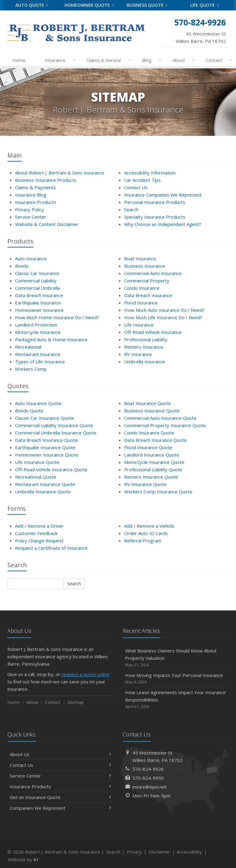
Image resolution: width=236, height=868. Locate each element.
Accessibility (189, 852)
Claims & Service (107, 60)
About (182, 60)
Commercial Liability (36, 281)
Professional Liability (146, 339)
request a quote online (85, 674)
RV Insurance (138, 354)
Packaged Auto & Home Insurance (51, 339)
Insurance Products (36, 202)
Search (131, 209)
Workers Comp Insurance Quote (158, 491)
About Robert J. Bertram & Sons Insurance (60, 173)
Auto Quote (32, 5)
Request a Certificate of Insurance (51, 548)
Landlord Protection (36, 325)
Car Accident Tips (142, 180)
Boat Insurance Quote (147, 403)
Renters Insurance (144, 347)
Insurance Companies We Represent (163, 195)
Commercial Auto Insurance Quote (160, 418)
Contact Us (136, 187)
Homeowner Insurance (39, 310)
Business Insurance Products (46, 180)
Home (19, 60)
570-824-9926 (148, 769)
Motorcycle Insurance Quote (154, 462)
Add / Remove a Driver (39, 526)
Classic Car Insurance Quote (45, 418)
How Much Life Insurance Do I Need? (163, 317)
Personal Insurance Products (155, 202)
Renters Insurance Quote (151, 477)
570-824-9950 (148, 778)
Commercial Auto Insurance (153, 273)
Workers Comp (31, 369)
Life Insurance (139, 325)
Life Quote (205, 5)
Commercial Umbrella (37, 288)
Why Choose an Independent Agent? (163, 224)
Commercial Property (147, 281)
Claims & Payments (35, 187)
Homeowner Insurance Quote (47, 455)
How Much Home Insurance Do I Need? (57, 317)
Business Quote (147, 5)
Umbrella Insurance (145, 361)
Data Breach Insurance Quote (46, 440)
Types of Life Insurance (40, 361)
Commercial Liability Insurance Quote (54, 425)
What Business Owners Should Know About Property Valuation (176, 658)
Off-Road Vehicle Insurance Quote (51, 469)
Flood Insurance (141, 303)
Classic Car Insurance (37, 273)
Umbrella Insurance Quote (43, 491)
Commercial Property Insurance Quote (165, 425)
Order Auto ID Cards (146, 533)
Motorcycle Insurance (38, 332)
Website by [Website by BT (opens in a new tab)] (24, 859)
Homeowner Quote (89, 5)
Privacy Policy (29, 209)
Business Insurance (145, 266)
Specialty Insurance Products (155, 217)
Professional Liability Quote (153, 469)
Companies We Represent (60, 808)
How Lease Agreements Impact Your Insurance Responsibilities (176, 700)
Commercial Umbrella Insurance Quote (56, 433)
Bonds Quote (29, 411)
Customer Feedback (36, 533)
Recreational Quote (36, 477)
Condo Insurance (142, 288)
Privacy (134, 852)
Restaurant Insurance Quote (45, 484)
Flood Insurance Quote (148, 447)
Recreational (28, 347)
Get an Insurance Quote (60, 797)
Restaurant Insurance (38, 354)
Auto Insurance (31, 258)
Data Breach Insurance (39, 295)
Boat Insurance (140, 258)
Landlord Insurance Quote (152, 455)
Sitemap (75, 702)
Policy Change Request (39, 541)
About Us (60, 754)
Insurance (59, 60)
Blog (150, 60)
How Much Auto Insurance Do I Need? (164, 310)
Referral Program (143, 541)
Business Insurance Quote (152, 411)
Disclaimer (159, 852)
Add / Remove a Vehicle (149, 526)
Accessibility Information (150, 173)
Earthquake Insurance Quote (45, 447)
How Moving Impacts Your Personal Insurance (176, 679)
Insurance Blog (31, 195)
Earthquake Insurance (38, 303)
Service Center (31, 217)
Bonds (22, 266)
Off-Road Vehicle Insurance (153, 332)
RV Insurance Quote (145, 484)
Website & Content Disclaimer (47, 224)
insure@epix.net (149, 787)
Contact (218, 60)
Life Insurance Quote (37, 462)
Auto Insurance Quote (38, 403)
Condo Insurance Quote (149, 433)
